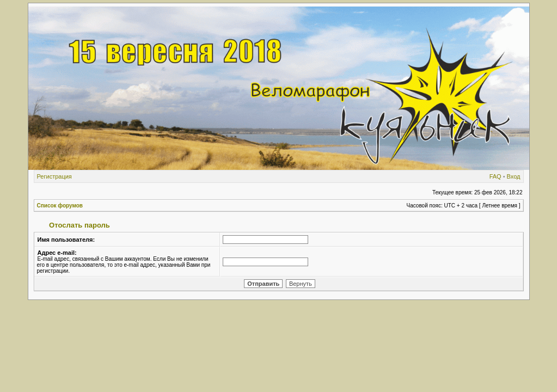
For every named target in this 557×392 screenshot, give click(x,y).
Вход (514, 176)
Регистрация (54, 176)
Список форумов (60, 206)
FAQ (495, 176)
